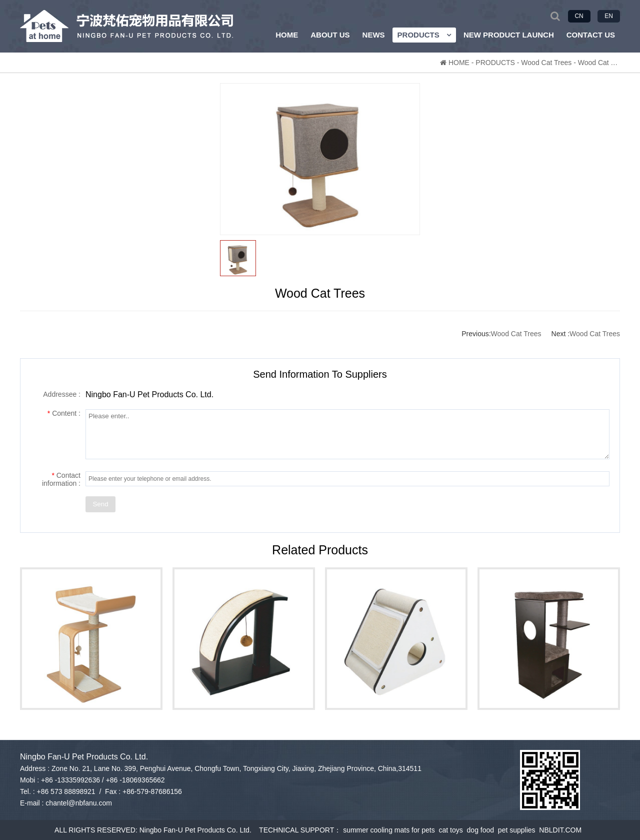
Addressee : (62, 394)
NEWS (374, 35)
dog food (482, 830)
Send (100, 504)
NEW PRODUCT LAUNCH (509, 35)
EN (609, 16)
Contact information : (61, 479)
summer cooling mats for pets (391, 830)
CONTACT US (591, 35)
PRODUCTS (424, 35)
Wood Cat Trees (546, 63)
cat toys (453, 830)
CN (579, 16)
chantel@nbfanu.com (79, 803)
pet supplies (519, 830)
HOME (287, 35)
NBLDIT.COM (562, 830)
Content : (64, 413)
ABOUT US (330, 35)
